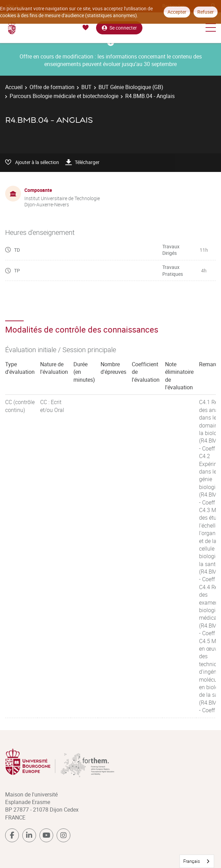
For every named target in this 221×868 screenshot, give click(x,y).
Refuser (206, 12)
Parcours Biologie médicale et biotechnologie (64, 96)
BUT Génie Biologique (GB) (131, 87)
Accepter (177, 12)
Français (192, 861)
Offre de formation (52, 87)
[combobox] (197, 861)
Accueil (14, 87)
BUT (86, 87)
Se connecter (119, 28)
